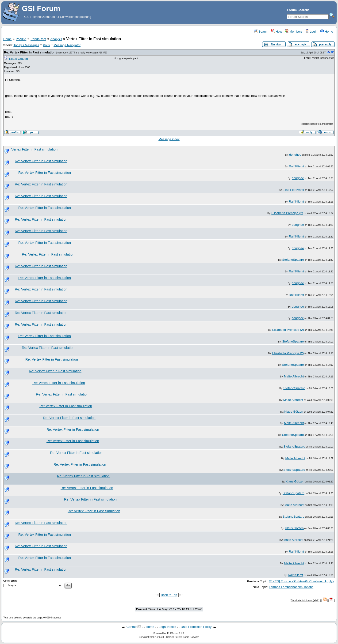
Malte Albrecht (294, 376)
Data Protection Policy (196, 627)
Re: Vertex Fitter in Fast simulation (30, 52)
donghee (295, 155)
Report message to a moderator (316, 124)
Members (294, 32)
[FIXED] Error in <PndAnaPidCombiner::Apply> (302, 581)
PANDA (21, 39)
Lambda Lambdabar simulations (291, 587)
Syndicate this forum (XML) (305, 601)
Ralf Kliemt (296, 166)
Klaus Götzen (19, 59)
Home (327, 32)
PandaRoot (38, 39)
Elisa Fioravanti (293, 190)
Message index (169, 139)
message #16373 (97, 53)
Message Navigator (67, 45)
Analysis (56, 39)
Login (311, 32)
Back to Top (169, 595)
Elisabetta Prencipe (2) (287, 213)
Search (261, 32)
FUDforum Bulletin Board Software (181, 637)
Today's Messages (26, 45)
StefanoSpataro (293, 260)
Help (277, 32)
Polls (46, 45)
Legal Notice (167, 627)
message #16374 (66, 53)
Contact (132, 627)
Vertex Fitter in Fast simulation (34, 149)
